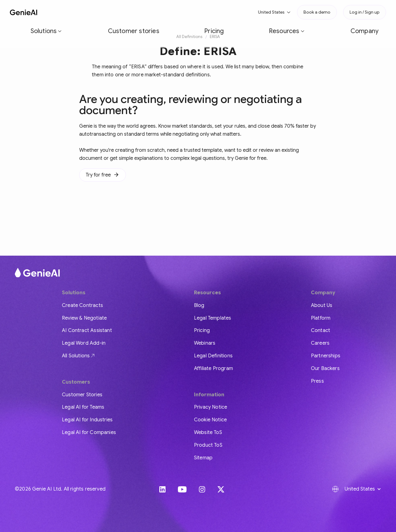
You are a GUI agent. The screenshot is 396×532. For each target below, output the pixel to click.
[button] (72, 12)
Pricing (147, 12)
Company (211, 12)
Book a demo (317, 12)
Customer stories (112, 12)
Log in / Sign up (365, 12)
